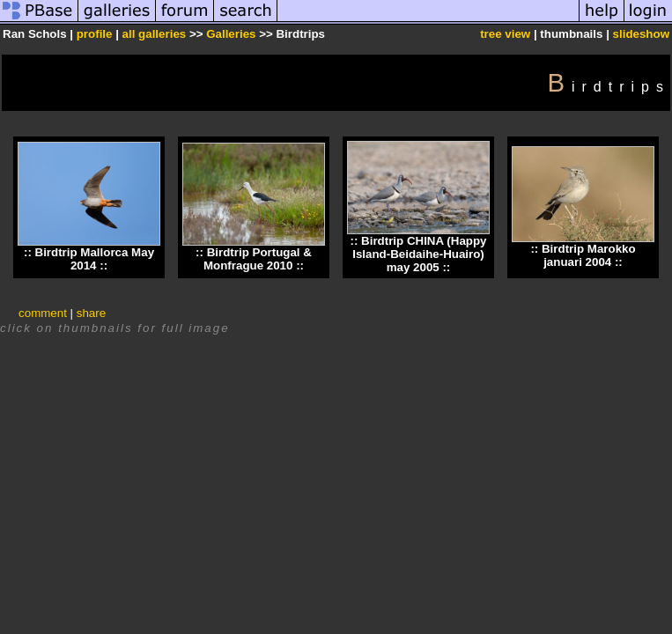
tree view (505, 34)
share (91, 313)
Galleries (231, 34)
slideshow (641, 34)
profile (95, 34)
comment (43, 313)
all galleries (155, 34)
